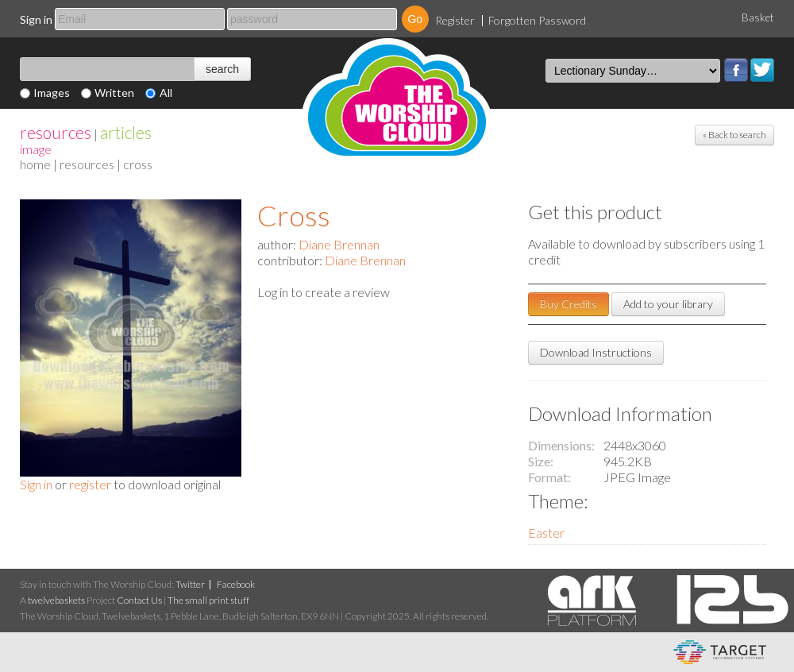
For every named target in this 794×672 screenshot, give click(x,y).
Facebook (736, 70)
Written (114, 93)
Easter (546, 533)
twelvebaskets (56, 600)
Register (455, 20)
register (90, 484)
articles (126, 132)
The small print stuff (208, 600)
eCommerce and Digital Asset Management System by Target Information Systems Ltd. (720, 652)
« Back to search (734, 135)
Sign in (36, 19)
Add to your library (668, 304)
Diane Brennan (339, 244)
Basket (758, 17)
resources (56, 132)
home (35, 164)
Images (52, 93)
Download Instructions (596, 352)
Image (36, 149)
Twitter (762, 70)
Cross (294, 215)
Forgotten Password (537, 20)
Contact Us (139, 600)
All (166, 93)
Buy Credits (569, 304)
